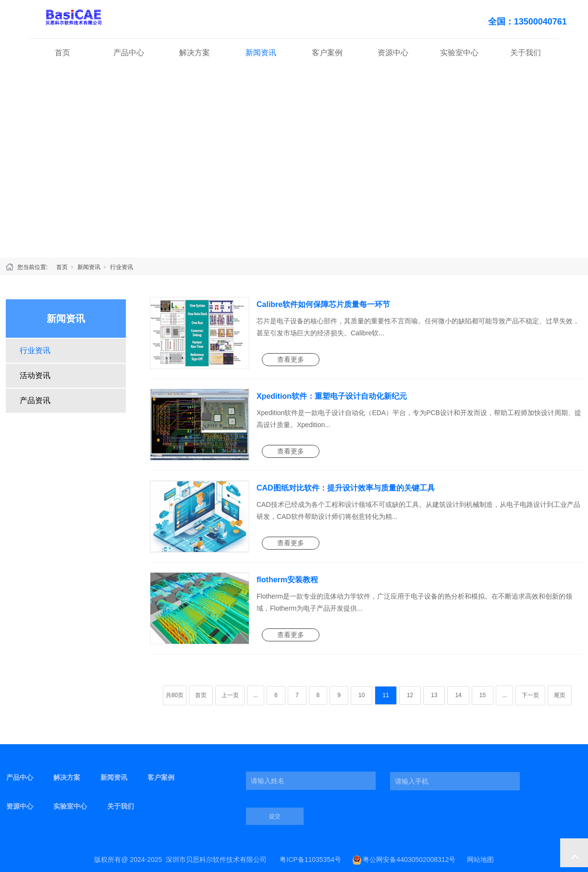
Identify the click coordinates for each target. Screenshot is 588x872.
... (256, 695)
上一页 (230, 695)
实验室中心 (459, 53)
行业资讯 (122, 267)
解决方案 (195, 53)
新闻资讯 (261, 53)
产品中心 (129, 53)
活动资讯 (35, 375)
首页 (62, 53)
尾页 (560, 695)
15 (483, 695)
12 (410, 695)
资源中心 (393, 53)
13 (434, 695)
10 (361, 695)
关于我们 (526, 53)
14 (458, 695)
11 (386, 695)
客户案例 (327, 53)
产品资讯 (35, 400)
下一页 (530, 695)
